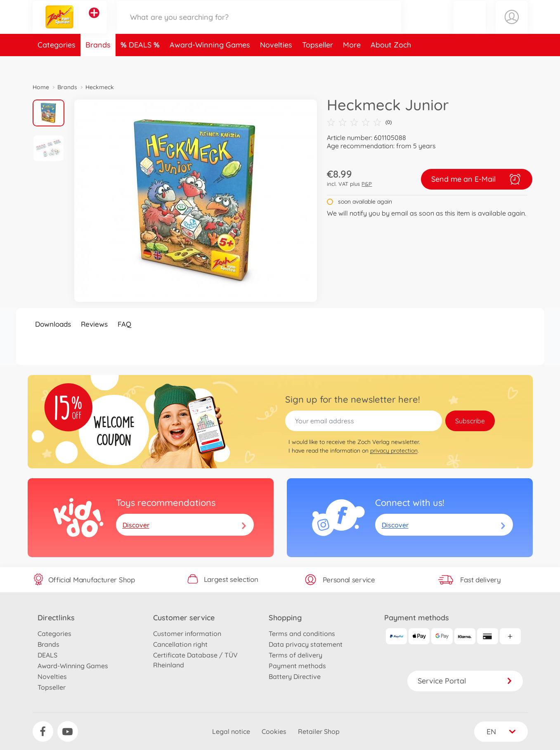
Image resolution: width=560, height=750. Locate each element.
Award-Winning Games (210, 63)
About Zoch (391, 63)
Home (41, 87)
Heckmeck (100, 87)
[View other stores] (94, 22)
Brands (98, 63)
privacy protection (394, 451)
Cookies (274, 731)
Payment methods (297, 666)
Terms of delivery (295, 655)
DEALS (141, 63)
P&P (367, 184)
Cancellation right (180, 644)
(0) (359, 122)
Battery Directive (295, 676)
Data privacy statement (306, 644)
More (352, 63)
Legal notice (231, 731)
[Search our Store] (259, 26)
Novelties (276, 63)
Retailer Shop (319, 731)
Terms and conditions (302, 634)
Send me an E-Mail (477, 179)
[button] (470, 26)
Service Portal (465, 681)
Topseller (318, 63)
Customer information (187, 634)
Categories (57, 63)
